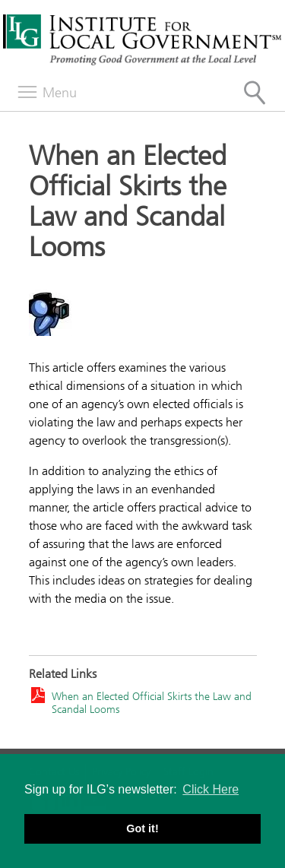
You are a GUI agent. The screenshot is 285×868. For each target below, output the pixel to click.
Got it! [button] (142, 828)
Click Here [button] (211, 789)
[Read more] (143, 310)
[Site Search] (255, 93)
